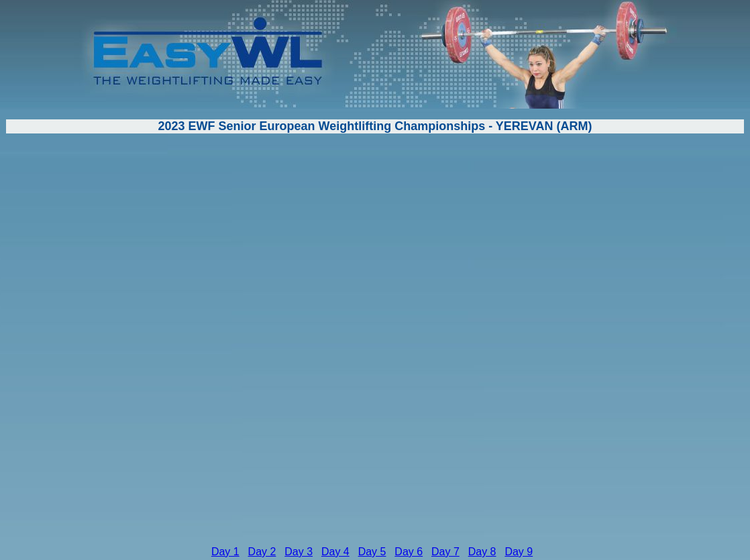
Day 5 (372, 552)
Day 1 (225, 552)
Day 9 (519, 552)
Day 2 (262, 552)
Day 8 (482, 552)
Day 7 (445, 552)
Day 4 (335, 552)
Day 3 (299, 552)
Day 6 (409, 552)
